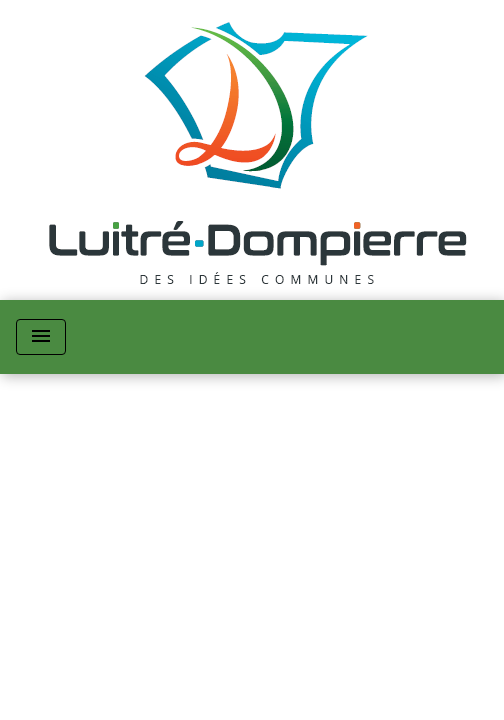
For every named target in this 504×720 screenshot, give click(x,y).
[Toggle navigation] (41, 337)
